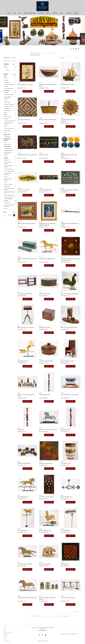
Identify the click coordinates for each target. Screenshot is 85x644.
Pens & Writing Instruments (9, 195)
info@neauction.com (42, 630)
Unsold (10, 70)
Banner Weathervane (67, 497)
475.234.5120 (42, 629)
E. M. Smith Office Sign (45, 190)
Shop (62, 13)
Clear (14, 64)
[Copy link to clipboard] (71, 49)
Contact (55, 13)
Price (5, 212)
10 (63, 616)
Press (48, 13)
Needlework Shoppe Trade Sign (70, 190)
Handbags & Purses (8, 148)
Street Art (6, 86)
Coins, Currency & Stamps (9, 171)
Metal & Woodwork (8, 111)
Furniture (5, 115)
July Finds (5, 208)
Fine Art (5, 76)
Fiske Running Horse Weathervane (27, 598)
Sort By (59, 58)
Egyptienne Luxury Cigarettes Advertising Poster (47, 224)
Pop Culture (6, 201)
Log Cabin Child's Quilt (24, 120)
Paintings (6, 80)
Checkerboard (65, 564)
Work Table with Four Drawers (26, 327)
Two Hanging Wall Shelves (25, 294)
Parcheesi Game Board (46, 463)
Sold (10, 68)
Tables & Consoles (8, 131)
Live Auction (9, 34)
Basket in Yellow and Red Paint (48, 120)
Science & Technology (8, 184)
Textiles (6, 156)
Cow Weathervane (23, 531)
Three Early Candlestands (68, 598)
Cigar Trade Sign (44, 155)
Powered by (69, 634)
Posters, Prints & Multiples (9, 84)
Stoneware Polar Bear (45, 564)
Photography (7, 82)
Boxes (5, 113)
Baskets (6, 100)
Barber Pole (21, 430)
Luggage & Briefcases (8, 151)
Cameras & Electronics (8, 169)
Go (14, 215)
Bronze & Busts (7, 102)
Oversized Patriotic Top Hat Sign (70, 395)
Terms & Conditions (29, 13)
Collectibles (6, 158)
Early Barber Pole (66, 430)
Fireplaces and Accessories (9, 121)
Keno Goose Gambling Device (69, 327)
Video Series (7, 641)
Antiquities (6, 93)
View (76, 58)
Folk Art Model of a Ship (67, 85)
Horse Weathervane (23, 497)
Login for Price (27, 91)
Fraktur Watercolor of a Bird (25, 85)
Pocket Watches (7, 137)
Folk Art (6, 78)
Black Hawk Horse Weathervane (48, 430)
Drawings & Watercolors (9, 89)
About (9, 13)
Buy (20, 13)
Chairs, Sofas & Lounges (9, 128)
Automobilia (7, 160)
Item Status (6, 64)
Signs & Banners (7, 186)
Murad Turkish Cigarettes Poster (26, 224)
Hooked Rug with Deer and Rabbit (27, 155)
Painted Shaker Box (45, 294)
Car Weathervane (66, 531)
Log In (76, 13)
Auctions (41, 13)
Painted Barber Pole (45, 395)
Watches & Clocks (7, 135)
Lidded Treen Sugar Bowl (46, 361)
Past (10, 66)
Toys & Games (7, 203)
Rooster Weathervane (45, 531)
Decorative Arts (7, 91)
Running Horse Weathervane (47, 259)
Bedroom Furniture (8, 117)
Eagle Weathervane (23, 361)
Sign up (69, 13)
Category (6, 74)
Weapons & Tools (7, 144)
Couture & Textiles (7, 146)
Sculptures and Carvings (9, 106)
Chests (6, 133)
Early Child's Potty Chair (67, 361)
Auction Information (49, 53)
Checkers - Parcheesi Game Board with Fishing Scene (70, 259)
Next (67, 616)
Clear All (14, 58)
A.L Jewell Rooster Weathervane (70, 294)
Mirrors (6, 126)
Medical (6, 177)
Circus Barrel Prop (66, 463)
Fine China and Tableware (9, 104)
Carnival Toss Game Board (46, 497)
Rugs (5, 142)
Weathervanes (7, 109)
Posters (6, 182)
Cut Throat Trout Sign (23, 190)
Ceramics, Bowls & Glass (9, 95)
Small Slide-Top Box (45, 327)
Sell (15, 13)
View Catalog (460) (72, 38)
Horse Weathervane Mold (25, 564)
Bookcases (6, 119)
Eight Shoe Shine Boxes (24, 463)
